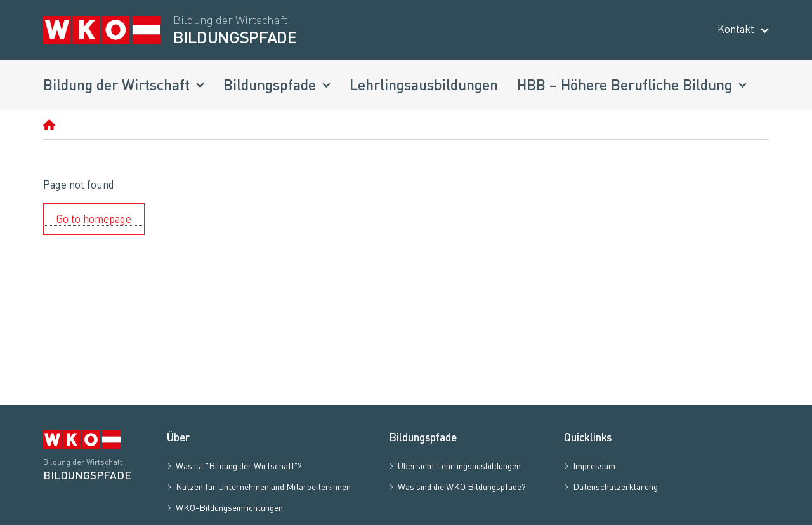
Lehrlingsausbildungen (424, 84)
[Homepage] (49, 124)
